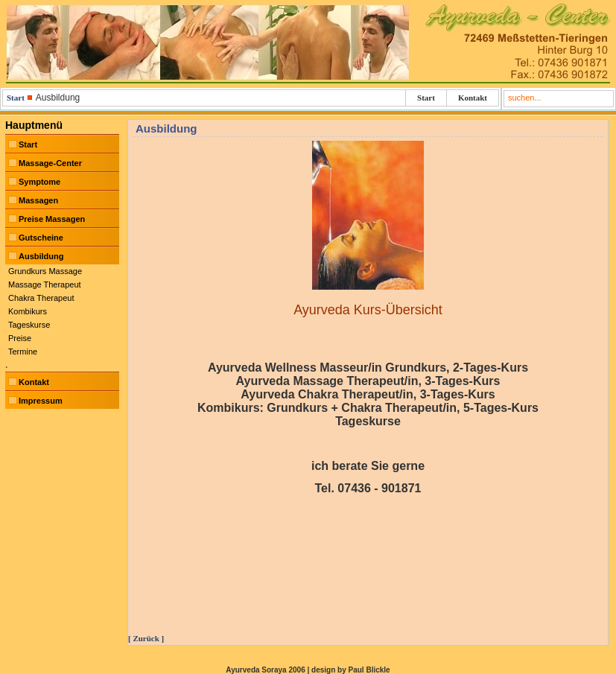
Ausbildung (41, 256)
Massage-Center (50, 163)
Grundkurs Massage (45, 271)
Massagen (38, 200)
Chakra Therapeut (41, 298)
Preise (20, 338)
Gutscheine (41, 238)
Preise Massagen (52, 219)
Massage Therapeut (45, 284)
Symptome (39, 182)
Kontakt (473, 98)
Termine (23, 352)
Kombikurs (28, 311)
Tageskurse (29, 325)
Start (16, 98)
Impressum (41, 401)
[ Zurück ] (146, 638)
